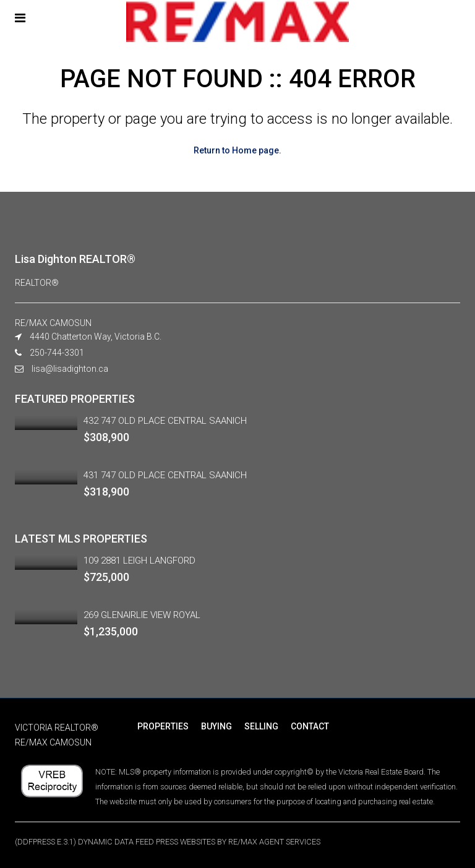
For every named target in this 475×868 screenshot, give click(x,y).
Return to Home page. (237, 150)
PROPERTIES (163, 726)
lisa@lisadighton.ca (70, 369)
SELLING (261, 726)
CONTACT (310, 726)
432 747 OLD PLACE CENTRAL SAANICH (165, 421)
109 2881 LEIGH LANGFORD (139, 561)
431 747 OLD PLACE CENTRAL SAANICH (165, 475)
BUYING (216, 726)
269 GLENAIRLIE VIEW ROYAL (142, 615)
